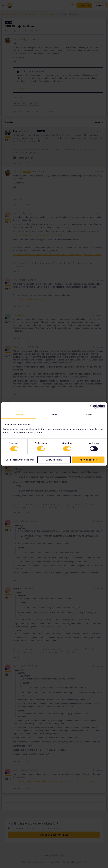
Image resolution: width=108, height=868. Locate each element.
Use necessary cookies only (20, 460)
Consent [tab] (19, 415)
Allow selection (54, 460)
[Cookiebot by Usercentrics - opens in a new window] (92, 407)
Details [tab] (54, 415)
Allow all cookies (88, 460)
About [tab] (89, 415)
